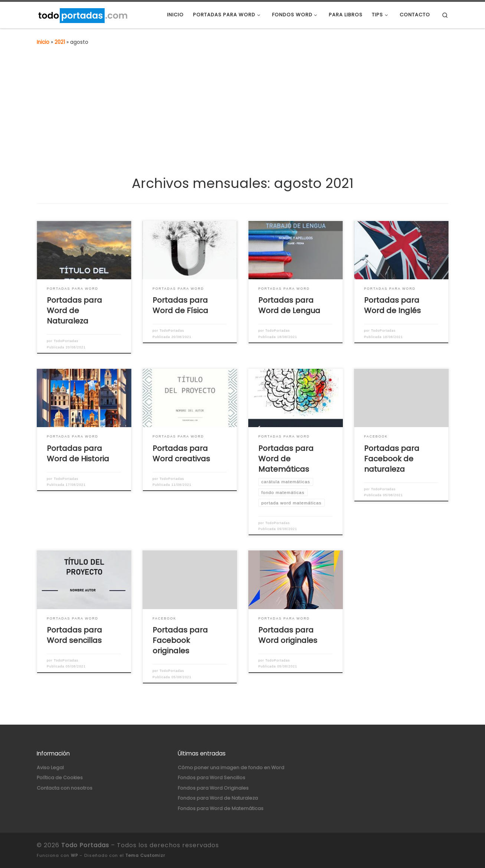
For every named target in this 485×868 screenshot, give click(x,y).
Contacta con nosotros (65, 788)
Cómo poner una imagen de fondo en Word (231, 768)
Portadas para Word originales (288, 635)
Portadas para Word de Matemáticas (286, 459)
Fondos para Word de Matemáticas (221, 808)
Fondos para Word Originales (213, 788)
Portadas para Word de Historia (78, 453)
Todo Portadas (85, 845)
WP (74, 855)
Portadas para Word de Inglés (392, 305)
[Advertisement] (243, 109)
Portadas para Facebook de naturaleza (392, 459)
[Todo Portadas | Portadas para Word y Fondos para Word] (82, 15)
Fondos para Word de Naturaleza (218, 798)
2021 (60, 42)
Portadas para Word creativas (181, 453)
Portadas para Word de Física (180, 305)
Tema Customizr (145, 855)
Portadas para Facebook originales (180, 640)
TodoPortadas (66, 341)
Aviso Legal (50, 768)
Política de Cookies (60, 778)
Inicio (43, 42)
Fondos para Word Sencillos (212, 778)
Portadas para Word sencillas (74, 635)
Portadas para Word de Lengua (289, 305)
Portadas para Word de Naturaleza (74, 311)
